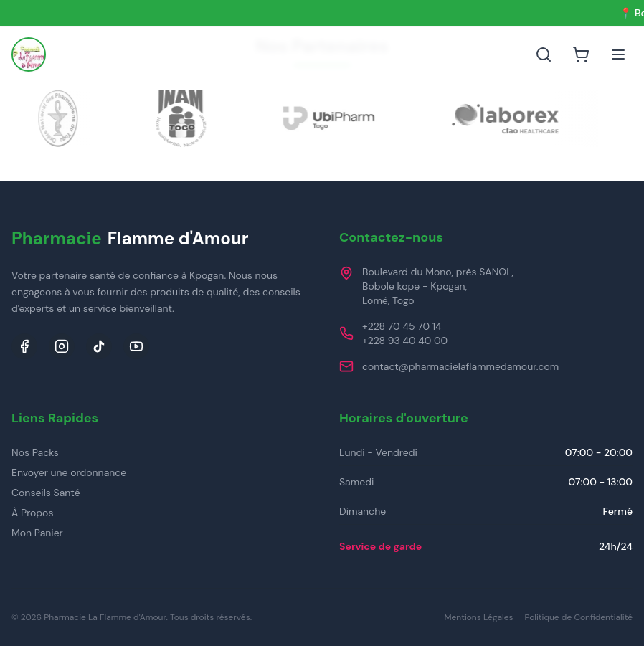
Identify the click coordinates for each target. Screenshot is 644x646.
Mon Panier (37, 533)
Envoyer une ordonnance (69, 472)
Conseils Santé (46, 493)
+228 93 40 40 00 (405, 341)
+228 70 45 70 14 (402, 326)
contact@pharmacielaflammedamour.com (460, 366)
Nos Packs (35, 452)
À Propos (32, 513)
